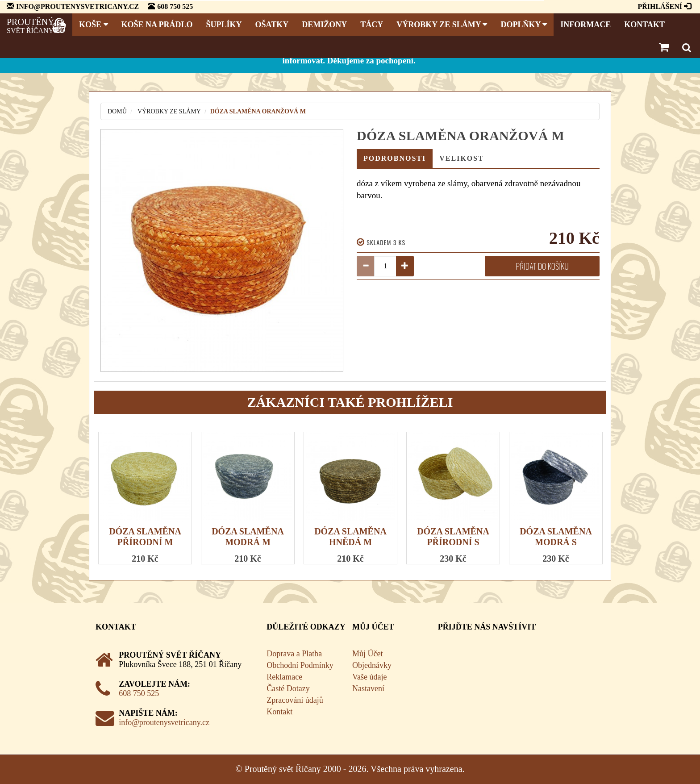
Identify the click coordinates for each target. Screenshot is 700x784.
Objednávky (372, 665)
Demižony (324, 25)
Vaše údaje (369, 677)
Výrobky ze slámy (442, 25)
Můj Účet (367, 654)
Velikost (462, 158)
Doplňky (524, 25)
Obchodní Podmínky (300, 665)
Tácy (372, 25)
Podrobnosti (395, 158)
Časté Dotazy (288, 688)
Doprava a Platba (294, 654)
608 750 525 (139, 693)
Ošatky (272, 25)
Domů (117, 111)
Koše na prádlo (157, 25)
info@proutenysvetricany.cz (164, 722)
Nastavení (368, 688)
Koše (94, 25)
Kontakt (644, 25)
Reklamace (284, 677)
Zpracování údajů (295, 700)
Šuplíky (224, 25)
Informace (585, 25)
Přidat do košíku (542, 266)
